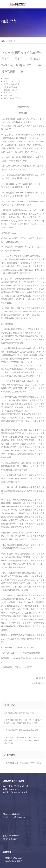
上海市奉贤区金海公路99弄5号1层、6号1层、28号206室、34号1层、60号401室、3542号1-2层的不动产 (23, 740)
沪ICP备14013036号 (19, 792)
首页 (3, 41)
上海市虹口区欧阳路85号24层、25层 (19, 713)
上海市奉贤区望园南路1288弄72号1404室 (21, 730)
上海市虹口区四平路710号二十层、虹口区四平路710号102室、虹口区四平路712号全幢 (23, 721)
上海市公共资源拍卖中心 (14, 858)
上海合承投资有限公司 (13, 861)
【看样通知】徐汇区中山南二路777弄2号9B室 (23, 763)
